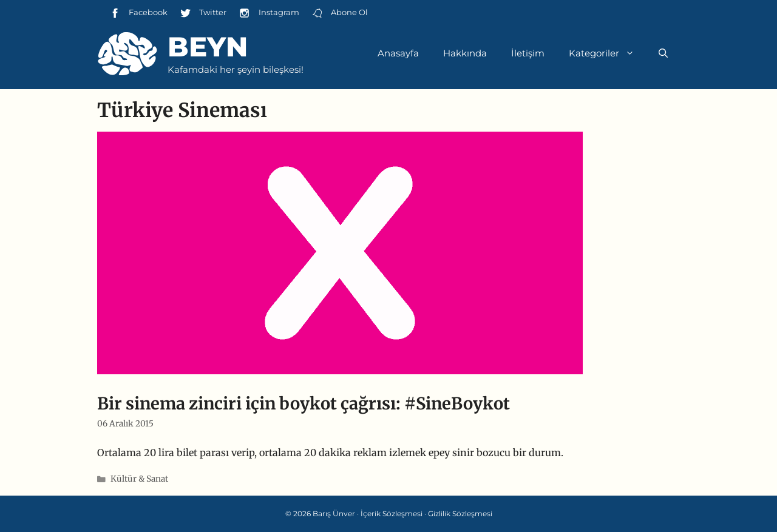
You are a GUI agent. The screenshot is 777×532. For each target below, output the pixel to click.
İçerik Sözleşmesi (392, 513)
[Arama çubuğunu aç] (663, 53)
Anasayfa (398, 53)
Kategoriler (608, 53)
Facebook (138, 13)
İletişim (528, 53)
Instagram (269, 13)
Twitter (203, 13)
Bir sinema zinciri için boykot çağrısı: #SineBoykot (304, 403)
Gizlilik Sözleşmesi (460, 513)
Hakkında (465, 53)
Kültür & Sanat (139, 479)
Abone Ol (340, 13)
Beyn (208, 46)
